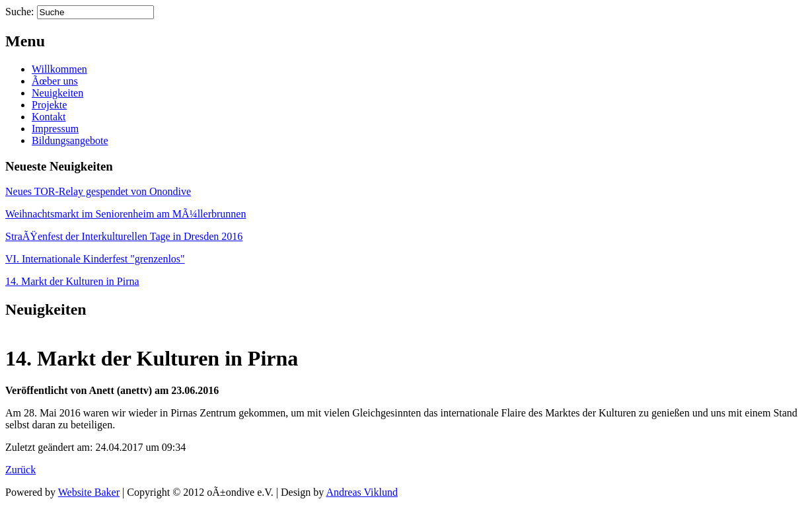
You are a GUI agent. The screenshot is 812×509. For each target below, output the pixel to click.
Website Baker (89, 492)
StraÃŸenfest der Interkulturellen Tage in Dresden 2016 (124, 236)
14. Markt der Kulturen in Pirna (72, 281)
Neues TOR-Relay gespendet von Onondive (98, 191)
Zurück (20, 470)
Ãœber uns (55, 81)
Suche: (20, 12)
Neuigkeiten (57, 93)
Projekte (49, 105)
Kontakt (49, 117)
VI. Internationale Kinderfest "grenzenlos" (95, 259)
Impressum (55, 129)
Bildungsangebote (70, 140)
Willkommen (59, 69)
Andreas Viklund (362, 492)
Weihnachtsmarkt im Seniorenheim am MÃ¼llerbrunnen (126, 214)
